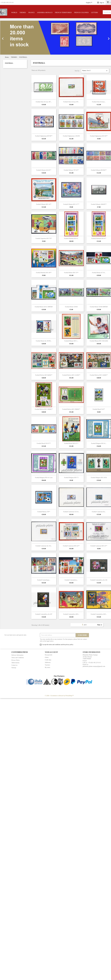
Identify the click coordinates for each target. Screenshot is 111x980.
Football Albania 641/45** (44, 170)
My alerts (48, 667)
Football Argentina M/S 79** (44, 238)
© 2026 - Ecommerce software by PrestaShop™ (59, 696)
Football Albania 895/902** (99, 170)
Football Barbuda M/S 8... (71, 238)
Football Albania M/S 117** (71, 204)
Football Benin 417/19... (99, 273)
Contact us (14, 665)
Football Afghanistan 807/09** (44, 136)
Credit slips (48, 660)
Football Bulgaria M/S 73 (71, 478)
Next (100, 625)
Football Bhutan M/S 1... (71, 341)
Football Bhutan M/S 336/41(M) (99, 341)
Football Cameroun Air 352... (44, 546)
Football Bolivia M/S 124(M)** (99, 375)
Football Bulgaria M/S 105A (99, 478)
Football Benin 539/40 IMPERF (99, 307)
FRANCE (31, 12)
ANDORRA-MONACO (45, 12)
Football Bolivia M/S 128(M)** (44, 409)
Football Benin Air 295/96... (44, 341)
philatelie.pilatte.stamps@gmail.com (94, 666)
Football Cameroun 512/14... (71, 512)
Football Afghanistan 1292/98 (71, 136)
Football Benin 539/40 (71, 307)
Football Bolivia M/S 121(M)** (71, 375)
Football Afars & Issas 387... (44, 102)
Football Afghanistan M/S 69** (99, 136)
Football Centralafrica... (71, 580)
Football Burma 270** (44, 512)
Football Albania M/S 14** (44, 204)
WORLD (14, 12)
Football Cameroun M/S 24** (71, 546)
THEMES (23, 12)
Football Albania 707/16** (71, 170)
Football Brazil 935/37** (44, 443)
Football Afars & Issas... (99, 102)
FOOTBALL (9, 63)
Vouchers (47, 665)
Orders (47, 657)
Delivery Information (17, 655)
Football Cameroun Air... (99, 512)
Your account (51, 652)
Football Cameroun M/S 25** (99, 546)
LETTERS (94, 12)
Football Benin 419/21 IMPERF (44, 307)
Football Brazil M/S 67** (71, 443)
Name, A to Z (95, 71)
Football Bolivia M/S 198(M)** (71, 409)
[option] (56, 38)
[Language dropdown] (89, 3)
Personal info (49, 655)
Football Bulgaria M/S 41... (99, 443)
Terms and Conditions (18, 658)
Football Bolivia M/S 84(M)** (44, 375)
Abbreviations (15, 663)
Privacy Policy (16, 660)
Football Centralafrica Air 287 (44, 614)
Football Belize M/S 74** (71, 273)
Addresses (48, 662)
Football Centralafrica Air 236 (99, 580)
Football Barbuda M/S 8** (99, 238)
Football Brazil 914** (99, 409)
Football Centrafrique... (44, 580)
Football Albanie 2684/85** (99, 204)
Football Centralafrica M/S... (71, 614)
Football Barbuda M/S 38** (44, 273)
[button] (9, 38)
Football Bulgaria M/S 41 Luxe (44, 478)
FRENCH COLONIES (81, 12)
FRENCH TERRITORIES (63, 12)
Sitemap (14, 668)
